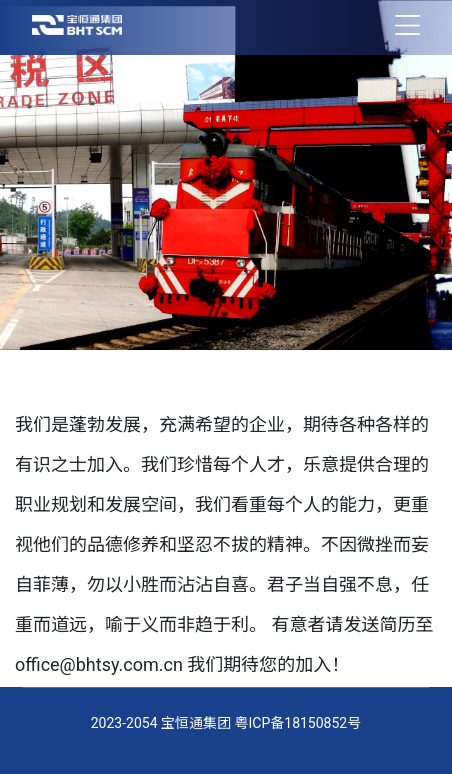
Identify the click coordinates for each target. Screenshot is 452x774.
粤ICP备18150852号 (298, 723)
